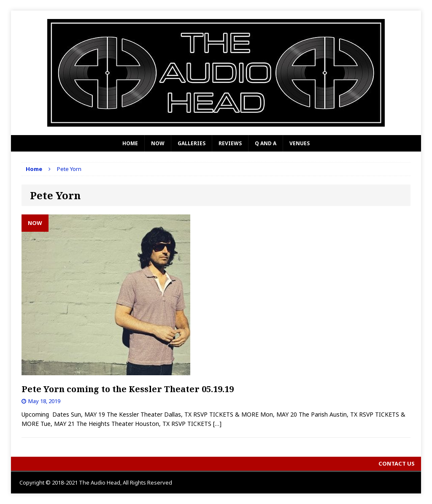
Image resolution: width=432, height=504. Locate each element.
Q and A (266, 143)
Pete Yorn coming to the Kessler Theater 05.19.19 (128, 389)
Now (158, 143)
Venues (300, 143)
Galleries (192, 143)
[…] (217, 424)
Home (130, 143)
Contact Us (397, 463)
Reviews (230, 143)
